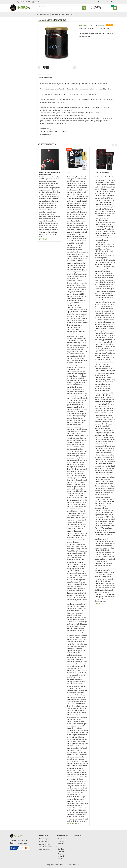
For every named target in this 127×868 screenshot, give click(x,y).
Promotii (61, 844)
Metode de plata (45, 842)
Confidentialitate (45, 850)
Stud (69, 173)
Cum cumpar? (103, 2)
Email (36, 2)
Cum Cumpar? (44, 839)
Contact (113, 2)
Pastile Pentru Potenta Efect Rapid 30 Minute (50, 174)
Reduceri (69, 14)
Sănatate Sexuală (58, 14)
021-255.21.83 (23, 2)
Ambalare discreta (46, 847)
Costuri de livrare (45, 844)
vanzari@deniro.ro (24, 843)
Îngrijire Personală (43, 14)
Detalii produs (45, 77)
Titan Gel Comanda (102, 173)
